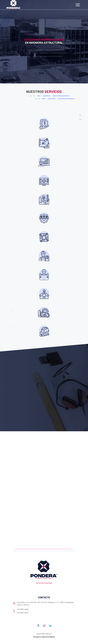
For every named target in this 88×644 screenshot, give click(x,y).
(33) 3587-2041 (22, 613)
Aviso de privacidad (44, 583)
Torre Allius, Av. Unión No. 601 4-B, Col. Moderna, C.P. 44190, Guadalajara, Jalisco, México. (45, 603)
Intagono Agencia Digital (44, 637)
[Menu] (78, 5)
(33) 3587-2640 (23, 609)
